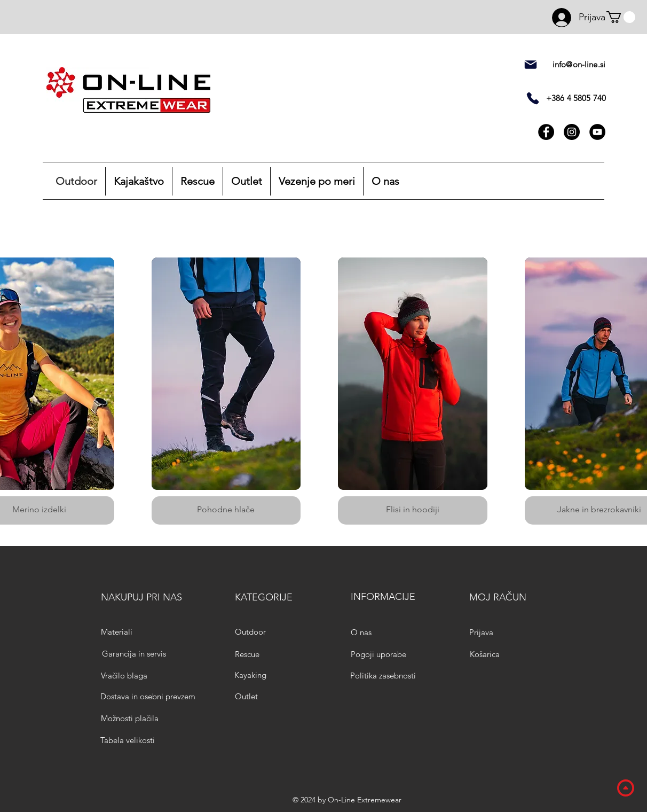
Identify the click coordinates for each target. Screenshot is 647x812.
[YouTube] (597, 132)
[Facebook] (546, 132)
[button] (621, 17)
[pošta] (531, 65)
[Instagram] (572, 132)
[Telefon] (533, 98)
